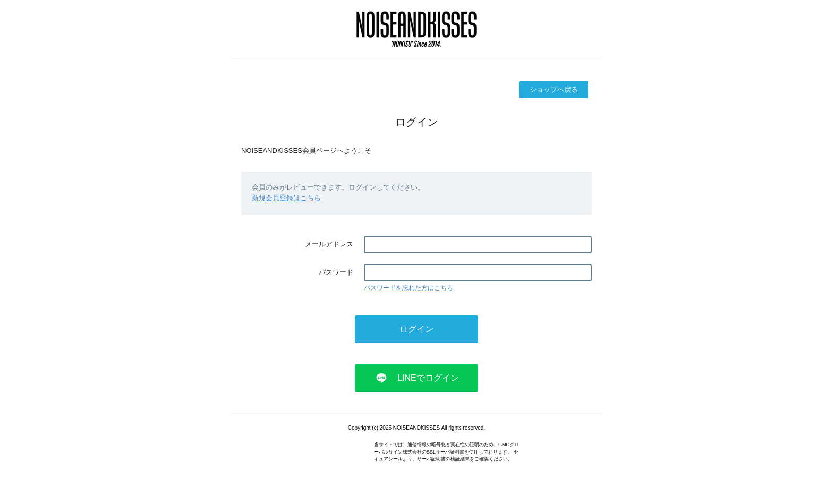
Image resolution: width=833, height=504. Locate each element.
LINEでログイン (428, 378)
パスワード (336, 272)
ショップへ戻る (554, 89)
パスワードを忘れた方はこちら (409, 288)
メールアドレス (329, 244)
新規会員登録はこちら (286, 198)
